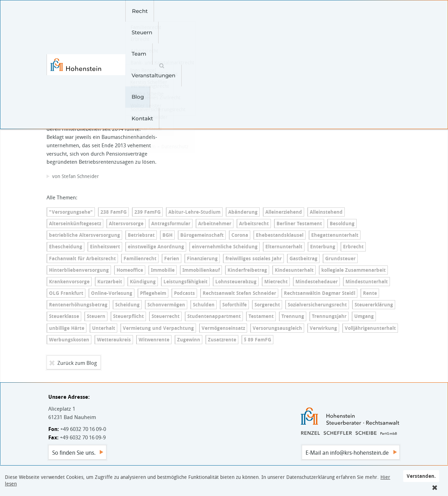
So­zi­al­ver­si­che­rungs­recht (317, 305)
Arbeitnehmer (215, 224)
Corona (240, 235)
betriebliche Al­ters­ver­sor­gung (85, 235)
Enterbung (323, 247)
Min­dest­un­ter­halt (367, 282)
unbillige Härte (67, 328)
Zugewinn (189, 340)
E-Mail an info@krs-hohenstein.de (347, 453)
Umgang (364, 316)
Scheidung (127, 305)
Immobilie (163, 270)
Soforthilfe (234, 305)
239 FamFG (148, 212)
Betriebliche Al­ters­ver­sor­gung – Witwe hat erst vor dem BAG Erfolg (102, 73)
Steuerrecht (166, 316)
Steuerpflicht (128, 316)
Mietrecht (276, 282)
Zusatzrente (222, 340)
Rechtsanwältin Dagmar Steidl (320, 293)
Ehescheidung (66, 247)
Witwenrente (154, 340)
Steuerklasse (64, 316)
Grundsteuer (340, 258)
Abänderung (243, 212)
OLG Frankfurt (66, 293)
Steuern (162, 11)
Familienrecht (140, 258)
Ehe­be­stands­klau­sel (280, 235)
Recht (132, 11)
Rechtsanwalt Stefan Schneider (239, 293)
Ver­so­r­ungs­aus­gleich (277, 328)
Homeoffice (130, 270)
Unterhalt (104, 328)
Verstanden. (421, 476)
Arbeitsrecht (254, 224)
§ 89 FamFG (258, 340)
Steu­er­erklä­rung (374, 305)
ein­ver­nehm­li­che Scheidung (225, 247)
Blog (274, 11)
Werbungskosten (69, 340)
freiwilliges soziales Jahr (254, 258)
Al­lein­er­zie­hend (284, 212)
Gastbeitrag (303, 258)
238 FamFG (114, 212)
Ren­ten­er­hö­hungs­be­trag (78, 305)
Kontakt (303, 11)
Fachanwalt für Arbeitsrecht (82, 258)
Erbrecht (353, 247)
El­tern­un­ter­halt (284, 247)
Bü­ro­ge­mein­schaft (202, 235)
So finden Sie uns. (74, 453)
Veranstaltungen (234, 11)
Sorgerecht (267, 305)
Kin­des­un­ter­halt (294, 270)
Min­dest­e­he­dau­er (317, 282)
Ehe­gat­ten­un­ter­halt (335, 235)
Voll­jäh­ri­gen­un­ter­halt (370, 328)
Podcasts (184, 293)
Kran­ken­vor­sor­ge (69, 282)
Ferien (172, 258)
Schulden (204, 305)
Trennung (293, 316)
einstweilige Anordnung (156, 247)
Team (192, 11)
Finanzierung (202, 258)
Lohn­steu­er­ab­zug (236, 282)
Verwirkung (323, 328)
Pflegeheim (153, 293)
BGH (167, 235)
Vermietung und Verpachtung (158, 328)
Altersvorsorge (126, 224)
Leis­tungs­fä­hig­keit (185, 282)
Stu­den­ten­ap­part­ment (214, 316)
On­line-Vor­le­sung (112, 293)
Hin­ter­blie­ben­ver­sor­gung (79, 270)
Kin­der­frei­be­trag (247, 270)
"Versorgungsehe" (71, 212)
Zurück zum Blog (77, 363)
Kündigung (143, 282)
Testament (261, 316)
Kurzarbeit (110, 282)
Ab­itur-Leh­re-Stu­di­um (194, 212)
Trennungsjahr (329, 316)
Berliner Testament (299, 224)
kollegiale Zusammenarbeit (353, 270)
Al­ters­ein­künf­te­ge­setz (75, 224)
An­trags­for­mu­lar (171, 224)
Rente (370, 293)
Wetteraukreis (114, 340)
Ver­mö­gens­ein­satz (223, 328)
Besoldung (342, 224)
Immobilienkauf (201, 270)
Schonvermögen (166, 305)
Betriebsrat (141, 235)
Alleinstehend (326, 212)
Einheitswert (105, 247)
